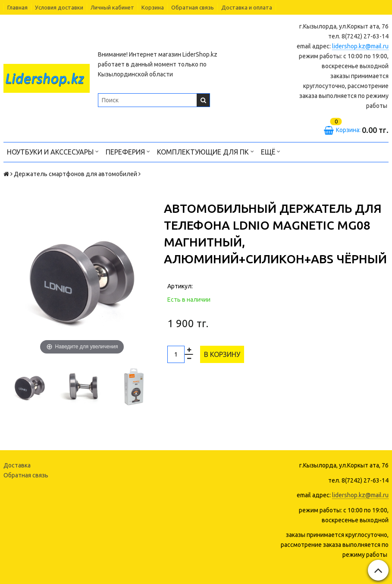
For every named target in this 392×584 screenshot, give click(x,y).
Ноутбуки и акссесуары (53, 151)
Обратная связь (193, 7)
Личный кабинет (112, 7)
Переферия (128, 151)
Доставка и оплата (247, 7)
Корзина (153, 7)
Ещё (271, 151)
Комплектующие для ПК (205, 151)
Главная (17, 7)
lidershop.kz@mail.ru (360, 46)
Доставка (17, 465)
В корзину (222, 354)
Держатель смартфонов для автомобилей (75, 174)
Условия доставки (59, 7)
